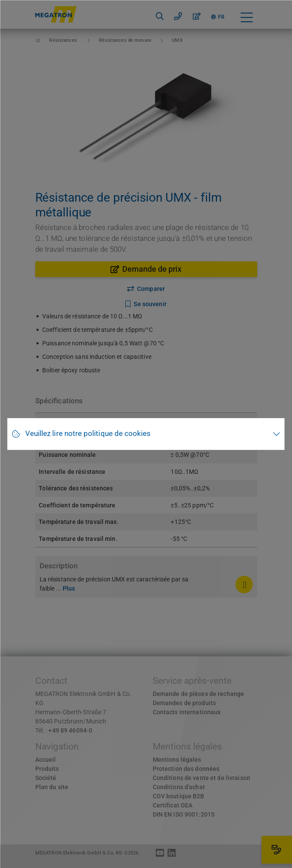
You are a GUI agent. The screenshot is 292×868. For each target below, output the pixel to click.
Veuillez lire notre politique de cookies (88, 434)
